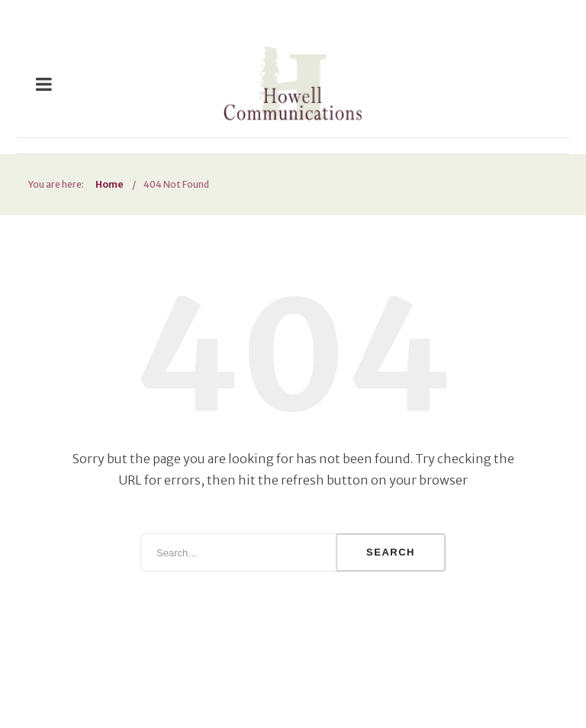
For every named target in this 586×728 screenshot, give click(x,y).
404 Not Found (176, 184)
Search (391, 552)
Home (109, 184)
